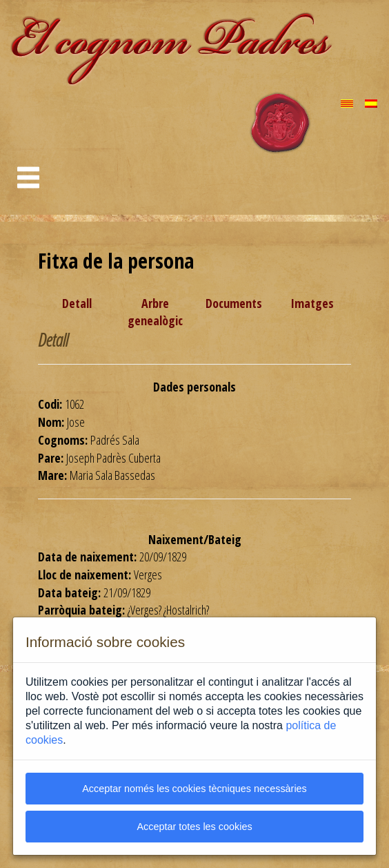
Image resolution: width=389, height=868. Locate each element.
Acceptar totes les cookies (194, 827)
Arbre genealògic (155, 312)
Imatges (312, 303)
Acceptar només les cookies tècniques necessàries (194, 789)
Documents (234, 303)
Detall (77, 303)
